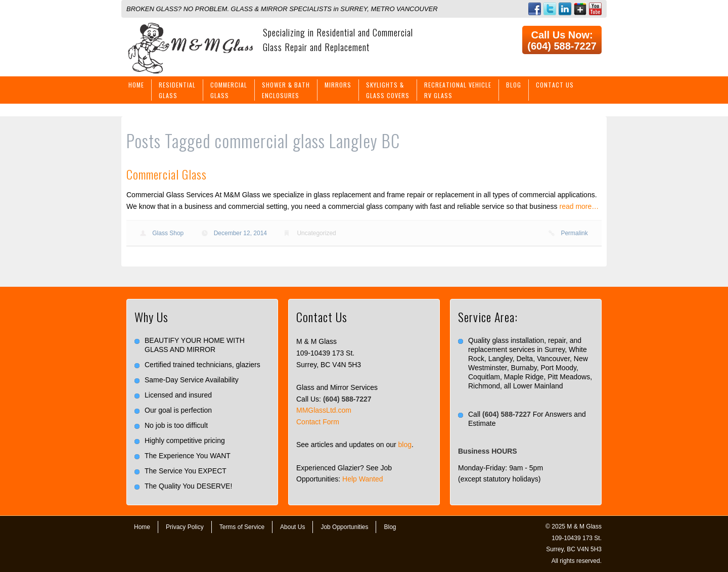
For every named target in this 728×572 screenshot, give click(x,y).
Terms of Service (242, 527)
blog (405, 445)
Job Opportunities (344, 527)
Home (136, 85)
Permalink (574, 233)
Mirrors (338, 85)
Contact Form (318, 422)
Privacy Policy (185, 527)
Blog (514, 85)
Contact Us (555, 85)
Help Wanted (362, 479)
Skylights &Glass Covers (388, 90)
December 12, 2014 (240, 233)
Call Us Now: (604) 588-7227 (562, 40)
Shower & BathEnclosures (286, 90)
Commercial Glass (167, 174)
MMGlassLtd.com (324, 410)
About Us (292, 527)
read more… (579, 206)
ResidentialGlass (177, 90)
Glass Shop (168, 233)
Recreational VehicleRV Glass (458, 90)
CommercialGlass (229, 90)
